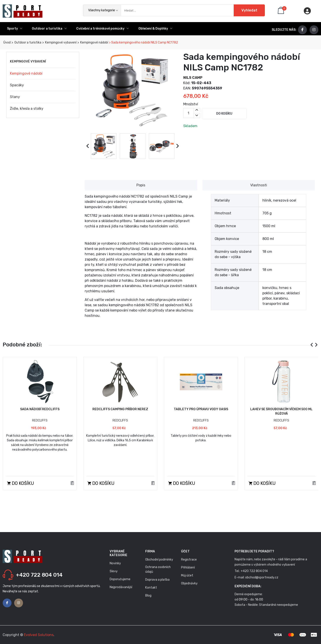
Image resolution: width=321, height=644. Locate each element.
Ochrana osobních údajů (158, 569)
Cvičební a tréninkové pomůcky (102, 29)
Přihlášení (188, 568)
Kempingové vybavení (60, 42)
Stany (15, 97)
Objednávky (189, 583)
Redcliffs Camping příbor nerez (120, 409)
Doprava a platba (157, 580)
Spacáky (17, 85)
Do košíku (225, 114)
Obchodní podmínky (159, 560)
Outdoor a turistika (49, 29)
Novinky (115, 563)
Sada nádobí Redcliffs (40, 409)
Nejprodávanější (121, 587)
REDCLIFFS (40, 420)
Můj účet (187, 575)
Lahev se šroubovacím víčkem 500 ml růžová (281, 411)
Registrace (189, 560)
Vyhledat (249, 10)
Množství (191, 104)
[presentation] (88, 146)
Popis (141, 185)
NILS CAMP (193, 78)
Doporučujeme (120, 579)
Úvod (7, 42)
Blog (148, 596)
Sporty (15, 29)
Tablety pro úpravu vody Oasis (201, 409)
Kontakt (151, 588)
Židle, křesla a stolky (27, 109)
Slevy (114, 571)
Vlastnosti (259, 185)
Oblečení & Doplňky (155, 29)
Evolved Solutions (39, 635)
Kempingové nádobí (94, 42)
